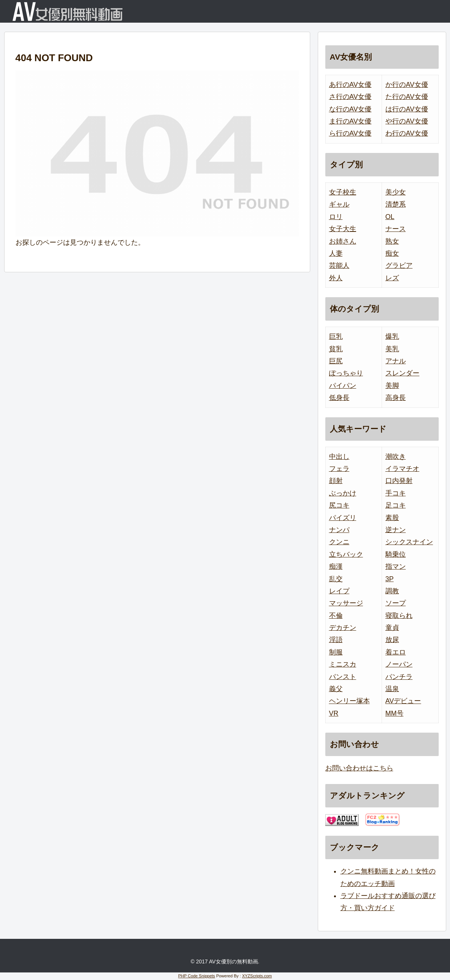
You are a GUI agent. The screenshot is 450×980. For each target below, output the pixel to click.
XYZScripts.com (257, 976)
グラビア (399, 265)
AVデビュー (403, 701)
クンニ (339, 542)
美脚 (392, 386)
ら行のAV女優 (350, 133)
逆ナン (396, 530)
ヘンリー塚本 (349, 701)
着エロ (396, 652)
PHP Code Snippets (196, 976)
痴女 (392, 253)
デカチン (343, 628)
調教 (392, 591)
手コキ (396, 493)
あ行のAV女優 (350, 85)
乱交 (336, 579)
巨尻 (336, 361)
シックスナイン (409, 542)
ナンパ (339, 530)
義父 (336, 689)
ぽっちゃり (346, 373)
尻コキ (339, 505)
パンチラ (399, 677)
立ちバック (346, 554)
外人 (336, 278)
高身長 (396, 398)
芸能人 (339, 265)
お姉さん (343, 241)
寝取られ (399, 616)
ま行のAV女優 (350, 121)
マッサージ (346, 603)
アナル (396, 361)
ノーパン (399, 664)
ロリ (336, 217)
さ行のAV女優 (350, 97)
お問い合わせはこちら (359, 768)
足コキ (396, 505)
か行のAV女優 (407, 85)
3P (390, 579)
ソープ (396, 603)
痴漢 (336, 566)
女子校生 (343, 192)
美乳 (392, 349)
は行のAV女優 (407, 109)
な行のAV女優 (350, 109)
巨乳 (336, 336)
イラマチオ (402, 469)
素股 (392, 518)
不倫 (336, 616)
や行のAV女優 (407, 121)
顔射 (336, 481)
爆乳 (392, 336)
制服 (336, 652)
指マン (396, 566)
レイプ (339, 591)
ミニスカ (343, 664)
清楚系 (396, 204)
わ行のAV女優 (407, 133)
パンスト (343, 677)
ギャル (339, 204)
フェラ (339, 469)
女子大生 (343, 229)
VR (334, 713)
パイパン (343, 386)
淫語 (336, 640)
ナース (396, 229)
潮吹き (396, 457)
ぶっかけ (343, 493)
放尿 (392, 640)
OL (390, 217)
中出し (339, 457)
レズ (392, 278)
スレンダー (402, 373)
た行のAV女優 (407, 97)
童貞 (392, 628)
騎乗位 (396, 554)
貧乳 (336, 349)
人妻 (336, 253)
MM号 (394, 713)
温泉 (392, 689)
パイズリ (343, 518)
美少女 (396, 192)
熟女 (392, 241)
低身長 (339, 398)
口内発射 (399, 481)
